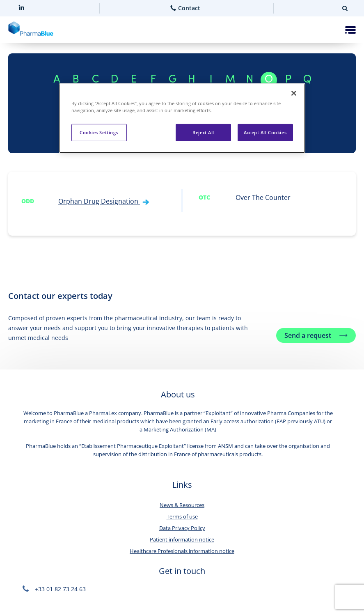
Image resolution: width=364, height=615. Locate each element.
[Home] (31, 30)
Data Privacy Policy (182, 528)
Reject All (203, 132)
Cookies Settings (99, 132)
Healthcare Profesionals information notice (182, 551)
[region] (182, 118)
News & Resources (182, 505)
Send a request (308, 335)
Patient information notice (182, 539)
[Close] (294, 93)
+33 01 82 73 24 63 (54, 589)
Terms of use (182, 516)
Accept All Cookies (265, 132)
